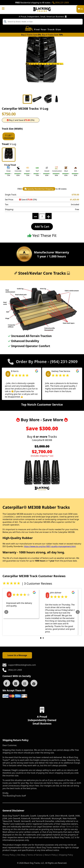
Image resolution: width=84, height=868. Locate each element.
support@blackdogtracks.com (22, 665)
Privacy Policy (9, 855)
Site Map (21, 855)
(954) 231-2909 (61, 3)
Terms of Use (72, 827)
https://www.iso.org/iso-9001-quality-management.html (50, 546)
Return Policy (51, 855)
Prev (6, 612)
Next (78, 612)
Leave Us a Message (17, 655)
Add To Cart (42, 227)
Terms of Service (35, 855)
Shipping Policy (66, 855)
